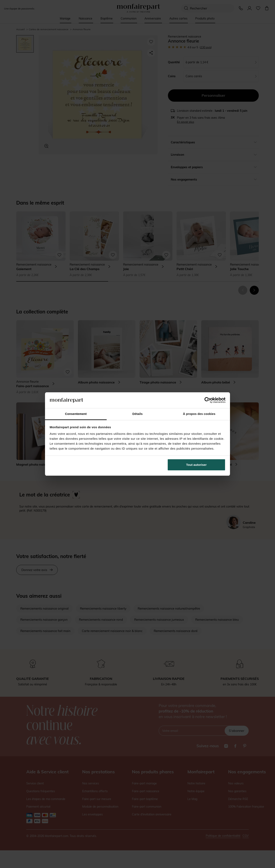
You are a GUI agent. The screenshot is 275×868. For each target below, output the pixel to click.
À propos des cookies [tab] (199, 414)
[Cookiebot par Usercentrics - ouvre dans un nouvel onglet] (207, 400)
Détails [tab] (137, 414)
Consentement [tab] (76, 414)
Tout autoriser (196, 465)
